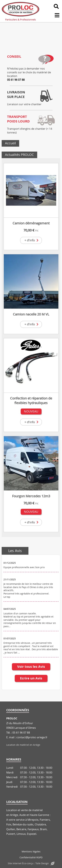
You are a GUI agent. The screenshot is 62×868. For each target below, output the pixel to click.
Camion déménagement (31, 223)
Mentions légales (31, 851)
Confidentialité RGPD (31, 857)
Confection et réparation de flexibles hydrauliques (31, 401)
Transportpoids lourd (18, 119)
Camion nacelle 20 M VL (31, 314)
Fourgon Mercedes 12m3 (31, 496)
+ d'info (32, 240)
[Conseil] (46, 60)
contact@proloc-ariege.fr (32, 737)
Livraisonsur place (16, 94)
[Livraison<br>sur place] (46, 96)
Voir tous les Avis (31, 667)
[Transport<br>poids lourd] (46, 120)
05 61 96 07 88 (16, 80)
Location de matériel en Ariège (23, 745)
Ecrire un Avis (31, 678)
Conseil (14, 56)
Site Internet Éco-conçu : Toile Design (31, 863)
